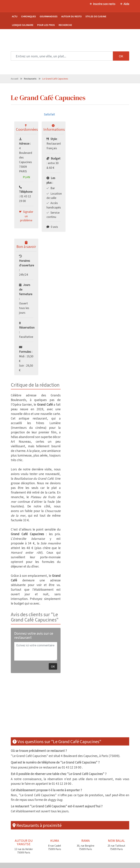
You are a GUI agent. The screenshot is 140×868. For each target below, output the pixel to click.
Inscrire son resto (104, 4)
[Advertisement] (62, 707)
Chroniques (28, 16)
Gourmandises (49, 16)
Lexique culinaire (23, 25)
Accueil (14, 79)
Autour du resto (71, 16)
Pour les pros (46, 25)
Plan (26, 177)
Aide (126, 4)
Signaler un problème (27, 216)
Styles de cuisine (96, 16)
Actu (15, 16)
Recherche (65, 25)
